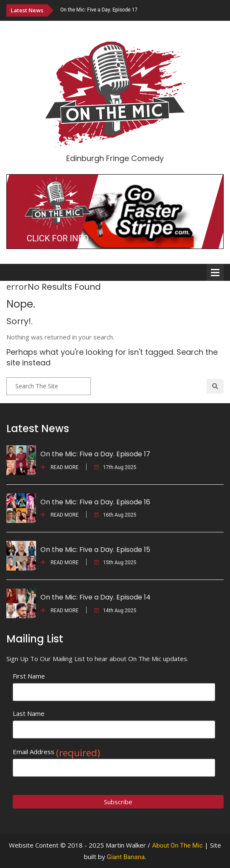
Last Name (29, 713)
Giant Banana (126, 857)
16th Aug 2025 (115, 515)
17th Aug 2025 (115, 467)
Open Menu (215, 272)
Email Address (56, 752)
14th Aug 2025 (115, 611)
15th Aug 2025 (115, 563)
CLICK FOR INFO (58, 238)
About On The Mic (177, 845)
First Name (29, 676)
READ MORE (59, 467)
